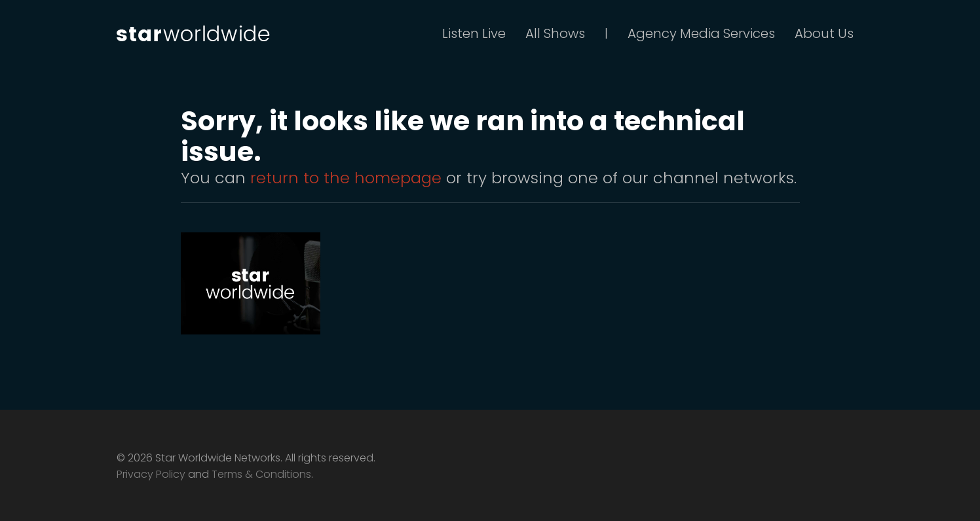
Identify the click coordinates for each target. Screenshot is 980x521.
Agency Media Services (701, 33)
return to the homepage (346, 178)
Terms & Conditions (261, 474)
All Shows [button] (555, 33)
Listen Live (474, 33)
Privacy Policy (151, 474)
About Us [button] (824, 33)
